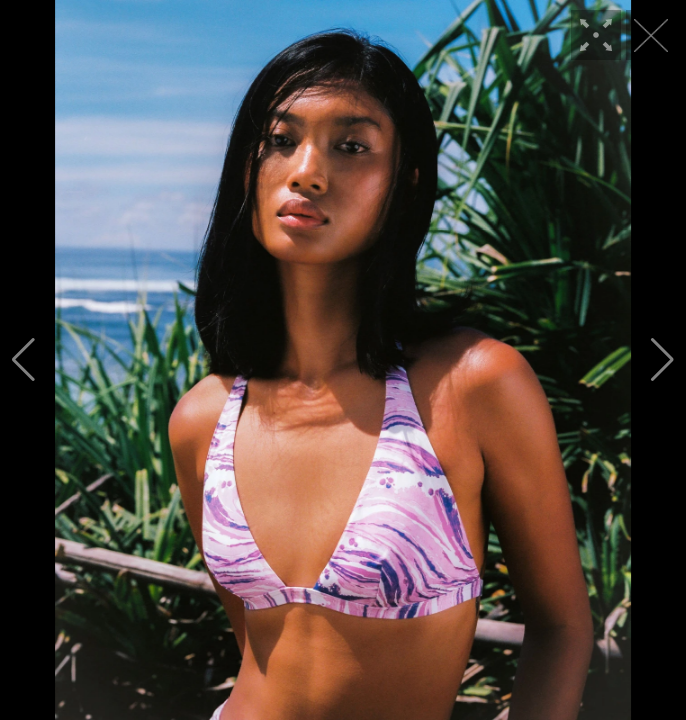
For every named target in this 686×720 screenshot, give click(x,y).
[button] (23, 360)
